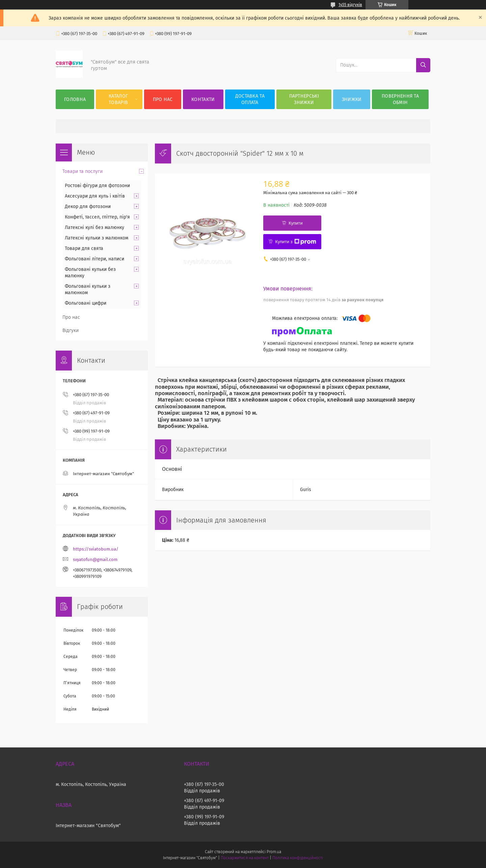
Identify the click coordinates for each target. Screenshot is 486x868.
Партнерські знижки (304, 99)
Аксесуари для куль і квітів (95, 196)
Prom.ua (274, 852)
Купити (296, 223)
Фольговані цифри (86, 303)
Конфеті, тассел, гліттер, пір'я (97, 217)
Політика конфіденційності (298, 858)
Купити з (295, 242)
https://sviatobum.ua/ (96, 549)
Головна (75, 99)
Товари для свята (84, 248)
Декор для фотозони (88, 207)
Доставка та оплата (250, 99)
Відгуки (71, 330)
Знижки (352, 99)
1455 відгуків (350, 5)
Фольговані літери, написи (94, 259)
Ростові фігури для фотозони (97, 186)
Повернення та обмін (400, 99)
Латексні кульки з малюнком (97, 238)
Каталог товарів (118, 99)
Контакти (203, 99)
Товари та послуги (83, 171)
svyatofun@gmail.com (95, 559)
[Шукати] (423, 65)
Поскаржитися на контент (245, 858)
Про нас (163, 99)
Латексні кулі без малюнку (94, 227)
